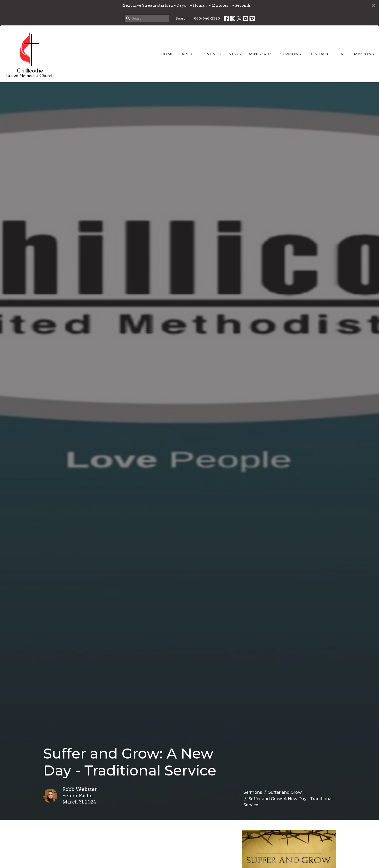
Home (167, 54)
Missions (364, 54)
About (189, 54)
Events (212, 54)
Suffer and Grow (285, 792)
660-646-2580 (207, 18)
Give (341, 54)
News (235, 54)
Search (182, 18)
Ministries (261, 54)
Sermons (291, 54)
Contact (319, 54)
